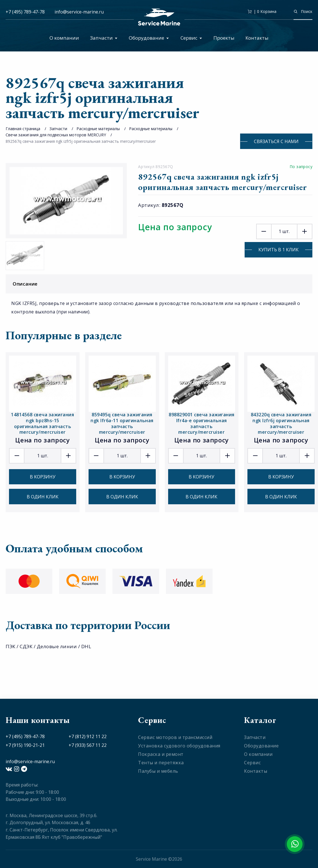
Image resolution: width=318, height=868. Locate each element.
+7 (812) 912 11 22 (88, 736)
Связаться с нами (276, 141)
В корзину (43, 477)
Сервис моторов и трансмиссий (175, 737)
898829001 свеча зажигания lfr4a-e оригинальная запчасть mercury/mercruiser (202, 423)
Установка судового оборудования (179, 746)
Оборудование (149, 38)
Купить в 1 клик (278, 250)
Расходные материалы (98, 129)
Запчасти (104, 38)
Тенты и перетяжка (161, 763)
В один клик (43, 497)
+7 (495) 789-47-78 (25, 12)
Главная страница (23, 129)
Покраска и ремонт (161, 754)
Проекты (224, 38)
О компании (64, 38)
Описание (160, 284)
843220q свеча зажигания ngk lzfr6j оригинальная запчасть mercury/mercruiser (281, 423)
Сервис (191, 38)
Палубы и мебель (158, 771)
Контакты (257, 38)
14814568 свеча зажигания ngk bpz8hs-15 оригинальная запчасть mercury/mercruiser (42, 423)
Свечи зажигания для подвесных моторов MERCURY (56, 135)
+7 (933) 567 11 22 (88, 745)
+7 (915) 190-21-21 (25, 745)
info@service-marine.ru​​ (79, 12)
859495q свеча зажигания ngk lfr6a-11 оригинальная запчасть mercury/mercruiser (122, 423)
